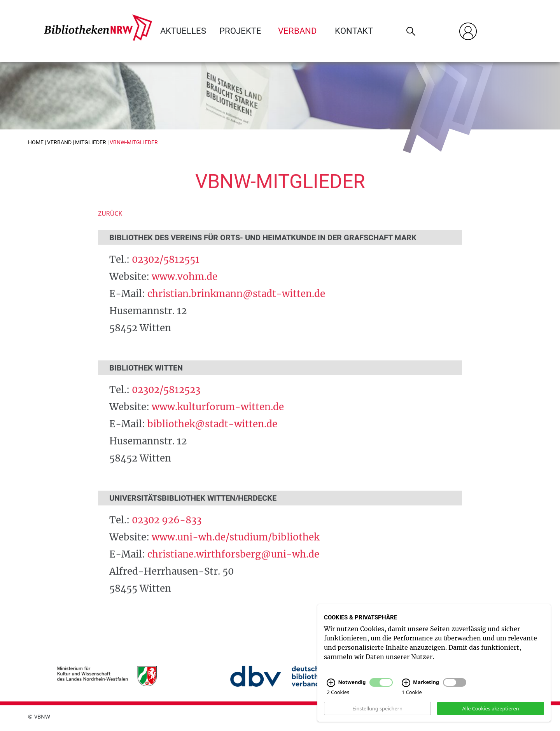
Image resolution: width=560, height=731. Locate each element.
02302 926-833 (167, 530)
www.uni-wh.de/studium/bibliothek (235, 547)
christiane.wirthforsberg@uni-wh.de (233, 564)
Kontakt (354, 31)
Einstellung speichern (377, 712)
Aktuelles (183, 31)
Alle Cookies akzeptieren (490, 712)
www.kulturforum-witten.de (218, 417)
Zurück (110, 223)
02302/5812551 (166, 269)
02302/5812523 (166, 400)
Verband (297, 31)
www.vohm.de (185, 286)
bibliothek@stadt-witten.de (212, 434)
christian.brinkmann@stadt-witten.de (236, 303)
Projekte (240, 31)
